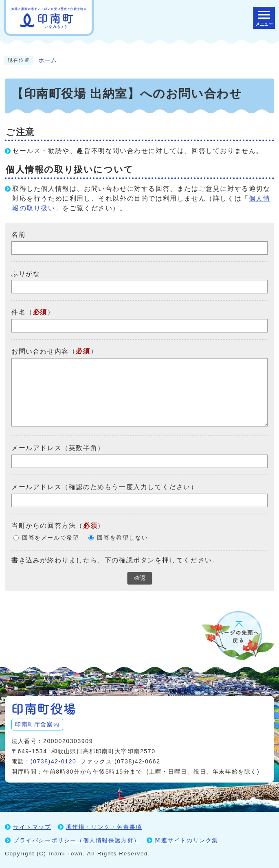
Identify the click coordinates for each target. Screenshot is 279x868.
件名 (19, 312)
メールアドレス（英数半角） (58, 448)
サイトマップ (32, 827)
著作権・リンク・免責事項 (104, 827)
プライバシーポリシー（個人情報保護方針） (77, 840)
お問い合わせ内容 (40, 351)
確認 (140, 578)
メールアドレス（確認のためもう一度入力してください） (105, 487)
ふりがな (26, 273)
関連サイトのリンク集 (187, 840)
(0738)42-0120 (54, 761)
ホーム (48, 60)
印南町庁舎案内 (37, 724)
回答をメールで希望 (51, 538)
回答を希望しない (122, 538)
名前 (19, 235)
